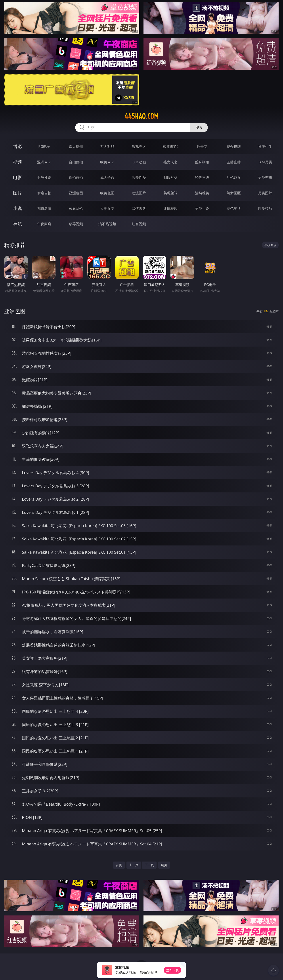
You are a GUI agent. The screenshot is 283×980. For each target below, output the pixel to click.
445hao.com (141, 116)
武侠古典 (139, 208)
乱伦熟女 (234, 177)
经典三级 (202, 177)
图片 (17, 193)
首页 (119, 865)
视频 (17, 162)
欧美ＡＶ (107, 162)
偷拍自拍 (76, 177)
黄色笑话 (234, 208)
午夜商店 (44, 224)
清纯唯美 (202, 193)
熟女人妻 (170, 162)
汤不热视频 (107, 224)
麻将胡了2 (170, 147)
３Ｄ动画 (139, 162)
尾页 (164, 865)
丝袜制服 (202, 162)
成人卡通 (107, 177)
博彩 (17, 146)
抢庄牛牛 (265, 147)
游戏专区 (139, 147)
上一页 (134, 865)
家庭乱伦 (76, 208)
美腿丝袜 (170, 193)
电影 (17, 177)
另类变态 (265, 177)
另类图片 (265, 193)
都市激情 (44, 208)
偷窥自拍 (44, 193)
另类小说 (202, 208)
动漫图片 (139, 193)
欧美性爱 (139, 177)
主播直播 (234, 162)
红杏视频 (139, 224)
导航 (17, 224)
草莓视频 (76, 224)
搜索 (199, 128)
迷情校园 (170, 208)
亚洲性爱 (44, 177)
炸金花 (202, 147)
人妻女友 (107, 208)
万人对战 (107, 147)
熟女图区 (234, 193)
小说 (17, 208)
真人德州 (76, 147)
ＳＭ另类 (265, 162)
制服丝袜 (170, 177)
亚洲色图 (76, 193)
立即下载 (172, 970)
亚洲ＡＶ (44, 162)
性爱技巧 (265, 208)
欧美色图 (107, 193)
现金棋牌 (234, 147)
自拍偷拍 (76, 162)
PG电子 (44, 147)
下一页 (149, 865)
